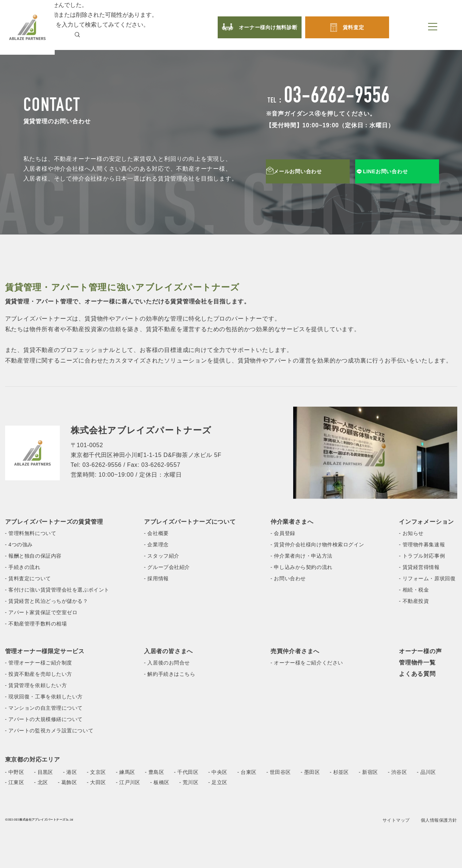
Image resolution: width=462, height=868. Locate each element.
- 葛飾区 (67, 782)
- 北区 (41, 782)
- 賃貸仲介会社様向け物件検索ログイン (317, 545)
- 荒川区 (189, 782)
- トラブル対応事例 (422, 556)
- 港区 (70, 772)
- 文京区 (96, 772)
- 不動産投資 (414, 601)
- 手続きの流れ (23, 567)
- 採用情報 (156, 578)
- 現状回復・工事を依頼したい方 (44, 697)
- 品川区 (426, 772)
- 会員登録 (283, 533)
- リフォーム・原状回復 (427, 578)
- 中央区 (218, 772)
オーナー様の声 (420, 651)
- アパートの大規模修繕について (44, 719)
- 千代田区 (186, 772)
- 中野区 (15, 772)
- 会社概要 (156, 533)
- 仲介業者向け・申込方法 (302, 556)
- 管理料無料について (31, 533)
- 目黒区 (44, 772)
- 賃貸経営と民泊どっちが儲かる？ (47, 601)
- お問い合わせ (288, 578)
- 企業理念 (156, 545)
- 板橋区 (160, 782)
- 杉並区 (339, 772)
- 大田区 (96, 782)
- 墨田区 (310, 772)
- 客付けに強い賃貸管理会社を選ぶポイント (57, 590)
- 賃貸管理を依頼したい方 (36, 685)
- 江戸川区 (128, 782)
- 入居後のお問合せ (167, 663)
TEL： (329, 101)
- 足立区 (218, 782)
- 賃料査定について (28, 578)
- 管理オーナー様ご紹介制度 (39, 663)
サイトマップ (396, 820)
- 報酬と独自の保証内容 (33, 556)
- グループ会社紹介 (167, 567)
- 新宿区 (368, 772)
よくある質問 (417, 674)
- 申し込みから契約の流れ (302, 567)
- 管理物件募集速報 (422, 545)
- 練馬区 (126, 772)
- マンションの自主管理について (44, 708)
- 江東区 (15, 782)
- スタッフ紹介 (162, 556)
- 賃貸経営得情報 (419, 567)
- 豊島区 (154, 772)
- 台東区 (247, 772)
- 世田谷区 (278, 772)
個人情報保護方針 (439, 820)
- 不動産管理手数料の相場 (36, 624)
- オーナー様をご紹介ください (307, 663)
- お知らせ (411, 533)
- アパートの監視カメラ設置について (49, 731)
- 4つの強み (19, 545)
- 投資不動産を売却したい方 (39, 674)
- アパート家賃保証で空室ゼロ (41, 612)
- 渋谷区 (397, 772)
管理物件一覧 (417, 662)
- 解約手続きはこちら (170, 674)
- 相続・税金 (414, 590)
